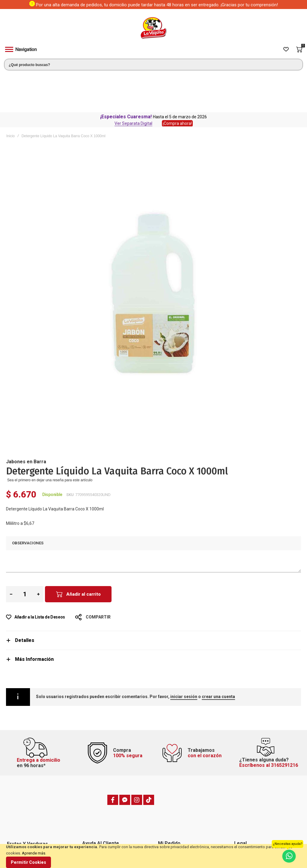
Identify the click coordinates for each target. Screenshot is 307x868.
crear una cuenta (218, 657)
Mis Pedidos (169, 809)
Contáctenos (94, 809)
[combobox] (153, 65)
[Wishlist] (286, 50)
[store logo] (153, 28)
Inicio (10, 97)
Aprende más (34, 853)
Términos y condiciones (255, 794)
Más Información (34, 620)
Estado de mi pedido (176, 794)
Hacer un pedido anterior (179, 801)
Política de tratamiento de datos (262, 824)
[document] (153, 856)
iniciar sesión (184, 657)
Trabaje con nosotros (101, 824)
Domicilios (92, 801)
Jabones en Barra (26, 422)
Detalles (25, 601)
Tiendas (90, 839)
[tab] (153, 601)
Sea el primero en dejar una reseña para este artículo (50, 441)
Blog (87, 831)
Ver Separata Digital (133, 84)
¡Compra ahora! (177, 84)
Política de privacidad (253, 801)
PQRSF (89, 794)
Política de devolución (253, 816)
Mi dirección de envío (177, 816)
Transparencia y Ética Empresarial (263, 831)
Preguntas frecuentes (101, 816)
